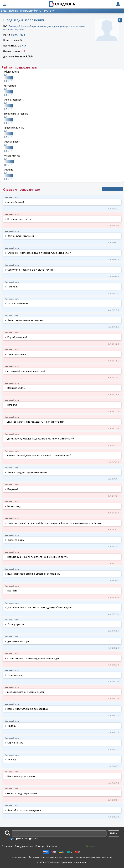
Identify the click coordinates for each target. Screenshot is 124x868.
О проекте (7, 846)
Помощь (40, 846)
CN (78, 852)
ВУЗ (14, 838)
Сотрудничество (24, 846)
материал (34, 838)
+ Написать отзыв (112, 189)
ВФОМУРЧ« (49, 11)
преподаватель (23, 838)
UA (62, 852)
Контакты (52, 846)
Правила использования (74, 862)
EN (54, 852)
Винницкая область (31, 11)
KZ (70, 852)
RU (46, 852)
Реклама (90, 846)
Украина (13, 11)
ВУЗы (4, 11)
